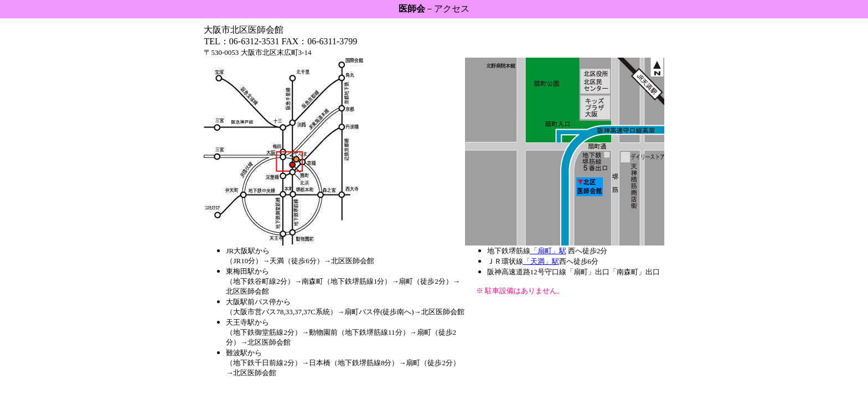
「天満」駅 (541, 261)
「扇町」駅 (548, 251)
